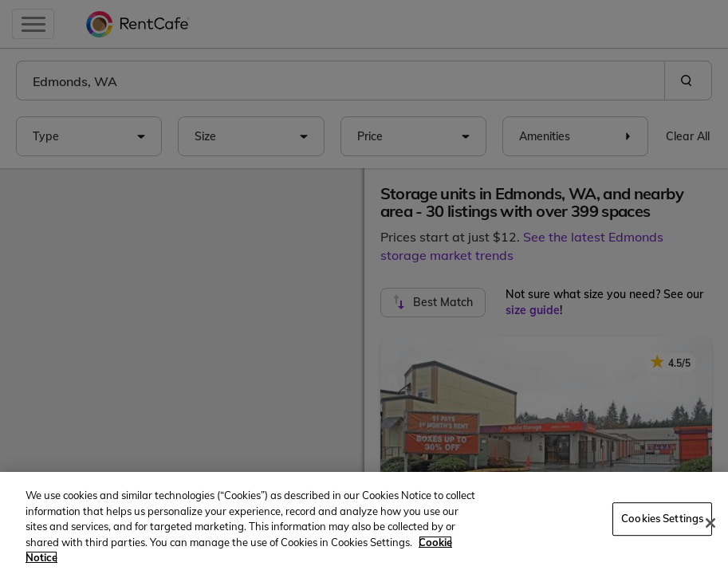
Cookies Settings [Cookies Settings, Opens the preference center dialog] (662, 518)
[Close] (710, 523)
